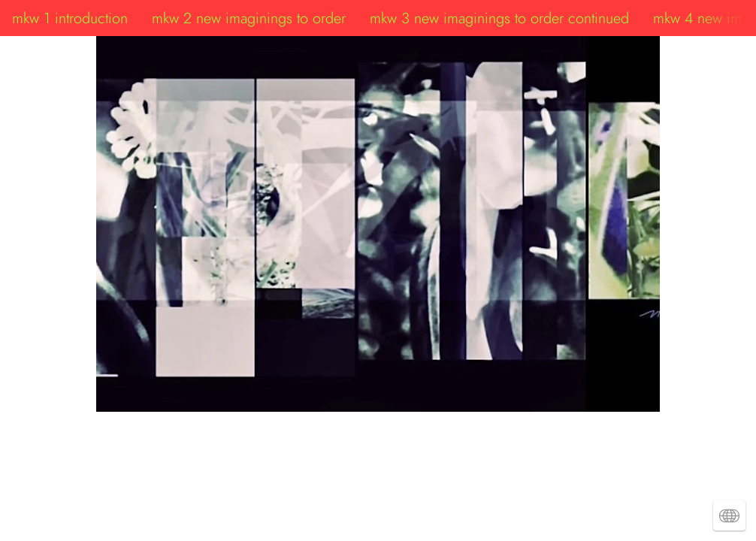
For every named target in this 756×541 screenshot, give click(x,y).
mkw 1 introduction (70, 18)
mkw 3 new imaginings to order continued (499, 18)
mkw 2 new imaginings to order (249, 18)
